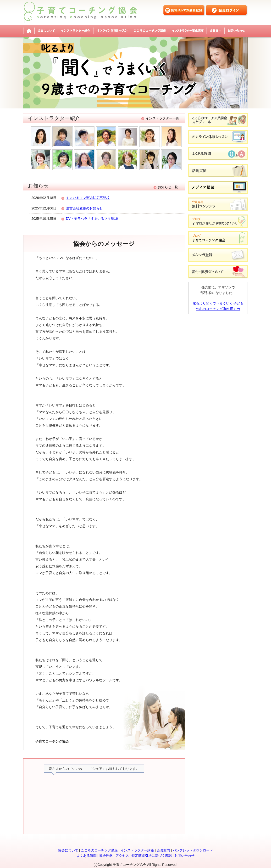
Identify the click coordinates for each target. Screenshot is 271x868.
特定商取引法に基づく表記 (152, 856)
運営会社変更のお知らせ (84, 208)
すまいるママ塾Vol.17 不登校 (88, 198)
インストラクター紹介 (75, 31)
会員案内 (216, 31)
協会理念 (106, 856)
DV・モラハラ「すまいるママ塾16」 (94, 219)
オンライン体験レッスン (112, 31)
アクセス (122, 856)
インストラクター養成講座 (188, 31)
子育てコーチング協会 (29, 31)
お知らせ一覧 (168, 187)
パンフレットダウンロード (193, 850)
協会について (46, 31)
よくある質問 (87, 856)
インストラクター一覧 (162, 118)
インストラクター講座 (137, 850)
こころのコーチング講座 (150, 31)
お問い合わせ (236, 31)
